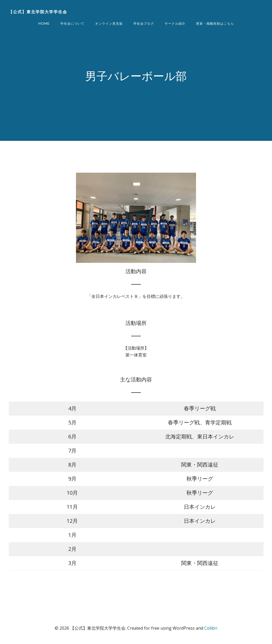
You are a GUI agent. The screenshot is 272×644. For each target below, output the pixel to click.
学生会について (72, 23)
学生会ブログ (144, 23)
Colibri (211, 628)
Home (44, 23)
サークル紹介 (175, 23)
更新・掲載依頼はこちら (215, 23)
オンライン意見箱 (109, 23)
